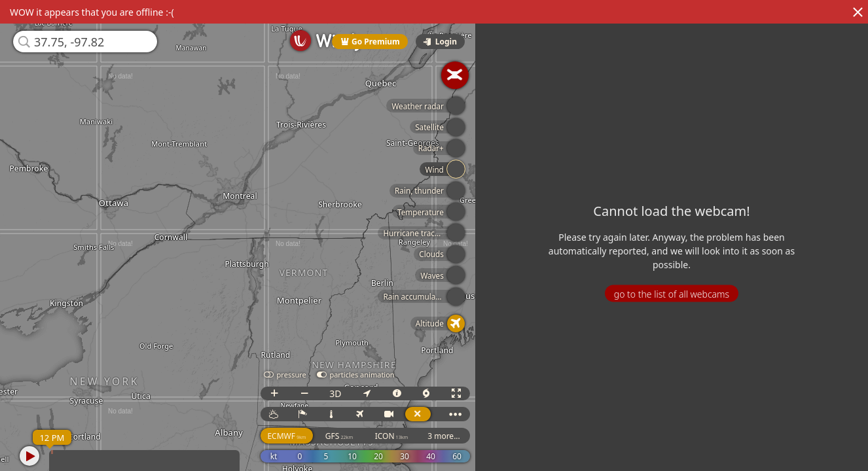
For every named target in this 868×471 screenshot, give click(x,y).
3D (338, 393)
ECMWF (290, 436)
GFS (342, 436)
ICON (394, 436)
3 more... (447, 436)
